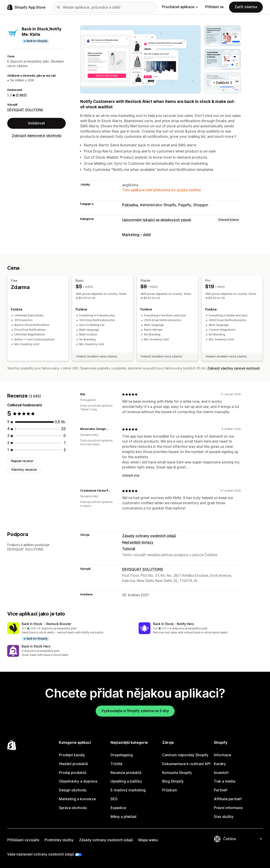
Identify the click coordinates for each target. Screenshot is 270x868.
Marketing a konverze (77, 799)
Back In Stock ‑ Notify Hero (174, 624)
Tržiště (116, 764)
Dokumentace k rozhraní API (186, 764)
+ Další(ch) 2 (223, 83)
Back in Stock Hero (36, 646)
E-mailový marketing (128, 790)
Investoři (221, 773)
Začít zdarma (246, 7)
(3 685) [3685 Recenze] (21, 95)
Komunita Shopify (177, 773)
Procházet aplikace (180, 7)
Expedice (118, 808)
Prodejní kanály (72, 755)
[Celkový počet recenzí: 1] (65, 443)
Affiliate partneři (228, 799)
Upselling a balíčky (126, 781)
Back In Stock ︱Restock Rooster (47, 624)
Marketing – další (136, 235)
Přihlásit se (214, 7)
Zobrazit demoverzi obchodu (37, 136)
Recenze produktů (126, 773)
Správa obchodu (73, 808)
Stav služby (224, 817)
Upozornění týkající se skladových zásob (157, 220)
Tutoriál (129, 549)
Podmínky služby (59, 840)
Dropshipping (122, 755)
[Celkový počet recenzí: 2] (65, 450)
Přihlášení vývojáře (23, 840)
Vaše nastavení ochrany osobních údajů (41, 854)
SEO (114, 799)
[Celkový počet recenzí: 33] (63, 429)
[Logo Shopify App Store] (26, 7)
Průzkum (170, 790)
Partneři (221, 790)
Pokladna (130, 205)
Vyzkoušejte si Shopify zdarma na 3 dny (135, 711)
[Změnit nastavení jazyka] (242, 839)
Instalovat (36, 123)
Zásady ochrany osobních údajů (149, 536)
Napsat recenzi (22, 461)
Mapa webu (148, 840)
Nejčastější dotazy (138, 542)
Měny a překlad (123, 817)
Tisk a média (225, 781)
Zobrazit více (131, 475)
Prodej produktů (73, 773)
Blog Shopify (173, 781)
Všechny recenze (24, 470)
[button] (69, 632)
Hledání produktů (73, 764)
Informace (222, 755)
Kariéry (220, 764)
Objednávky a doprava (78, 781)
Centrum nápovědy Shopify (185, 755)
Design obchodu (73, 790)
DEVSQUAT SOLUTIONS (25, 110)
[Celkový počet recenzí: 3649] (60, 422)
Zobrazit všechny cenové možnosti (233, 368)
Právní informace (228, 808)
